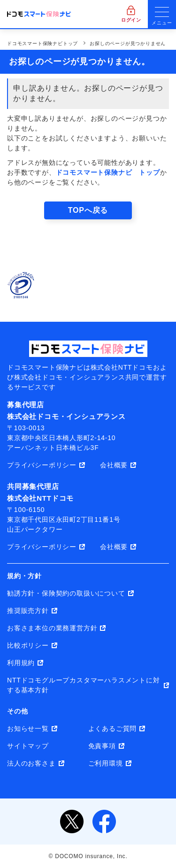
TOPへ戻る (88, 210)
